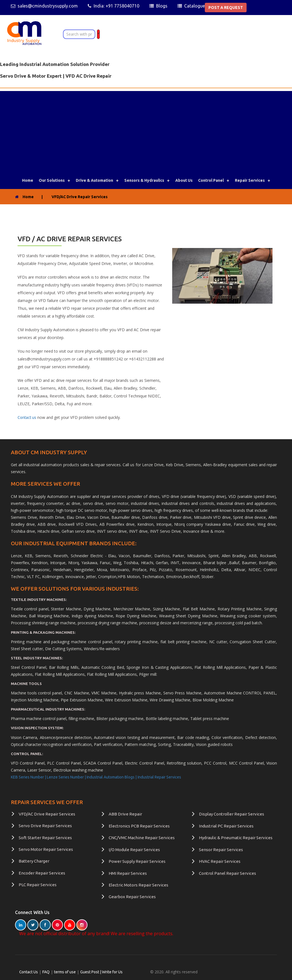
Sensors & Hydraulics (144, 180)
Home (28, 180)
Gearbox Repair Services (132, 897)
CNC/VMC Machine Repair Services (142, 838)
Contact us (27, 417)
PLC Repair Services (38, 885)
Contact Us (29, 972)
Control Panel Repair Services (227, 873)
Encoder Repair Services (42, 873)
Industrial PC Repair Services (226, 826)
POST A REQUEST (226, 8)
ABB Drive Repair (125, 814)
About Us (184, 180)
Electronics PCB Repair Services (139, 826)
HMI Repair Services (128, 873)
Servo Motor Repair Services (46, 849)
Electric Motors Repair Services (138, 885)
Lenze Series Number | (67, 777)
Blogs (162, 6)
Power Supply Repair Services (137, 861)
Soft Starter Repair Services (45, 838)
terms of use (65, 972)
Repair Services (250, 180)
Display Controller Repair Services (232, 814)
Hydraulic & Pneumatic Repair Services (236, 838)
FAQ (46, 972)
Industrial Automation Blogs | (112, 777)
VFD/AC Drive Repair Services (47, 814)
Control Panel (211, 180)
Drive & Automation (94, 180)
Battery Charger (34, 861)
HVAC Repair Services (220, 861)
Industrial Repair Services (159, 777)
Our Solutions (52, 180)
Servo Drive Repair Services (45, 826)
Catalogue (194, 6)
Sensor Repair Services (221, 850)
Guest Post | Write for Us (102, 972)
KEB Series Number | (29, 777)
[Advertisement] (146, 130)
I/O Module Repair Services (134, 850)
